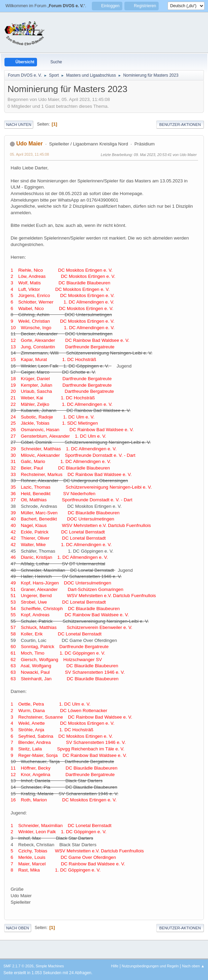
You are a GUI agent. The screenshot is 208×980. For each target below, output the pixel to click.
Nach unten (19, 125)
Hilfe (115, 966)
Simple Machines (50, 966)
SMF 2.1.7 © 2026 (19, 966)
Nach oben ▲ (193, 966)
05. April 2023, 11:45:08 (29, 154)
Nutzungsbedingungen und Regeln (150, 966)
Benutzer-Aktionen (180, 125)
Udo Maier (29, 144)
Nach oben (18, 928)
